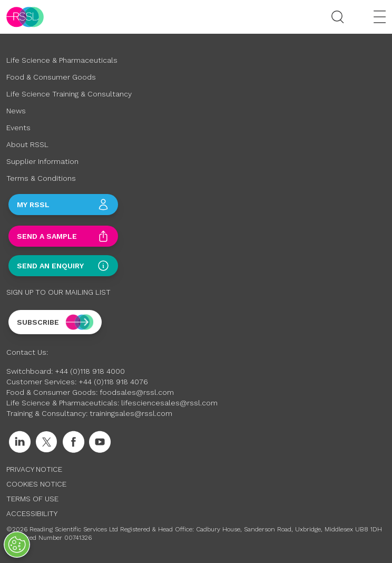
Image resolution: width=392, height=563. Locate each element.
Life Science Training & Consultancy (69, 94)
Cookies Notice (36, 484)
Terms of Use (32, 499)
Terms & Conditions (41, 178)
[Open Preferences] (17, 545)
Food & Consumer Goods (51, 77)
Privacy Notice (34, 469)
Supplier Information (42, 161)
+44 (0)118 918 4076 (113, 382)
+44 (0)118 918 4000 (90, 371)
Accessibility (32, 513)
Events (18, 128)
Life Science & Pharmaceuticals (62, 60)
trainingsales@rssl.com (131, 413)
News (16, 111)
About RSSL (27, 144)
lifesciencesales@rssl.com (169, 403)
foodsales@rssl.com (137, 392)
